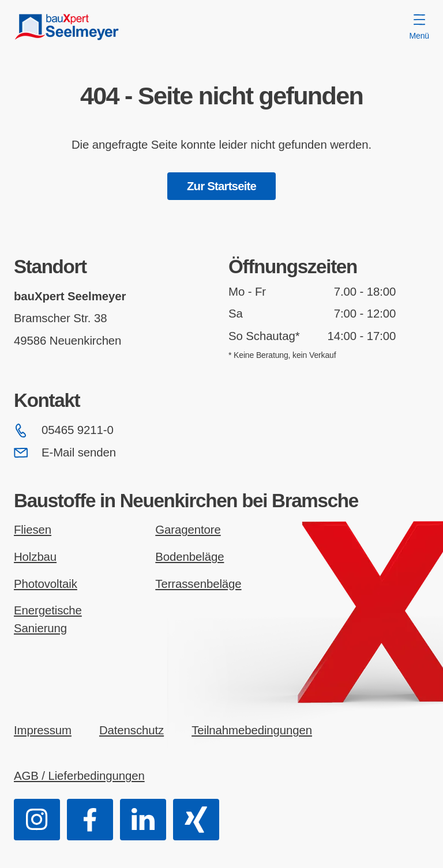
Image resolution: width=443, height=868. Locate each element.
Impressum (43, 730)
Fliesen (33, 530)
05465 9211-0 (64, 431)
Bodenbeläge (189, 557)
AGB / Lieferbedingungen (79, 776)
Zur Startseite (221, 186)
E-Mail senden (65, 452)
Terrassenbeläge (198, 584)
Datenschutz (132, 730)
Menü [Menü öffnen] (419, 27)
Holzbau (35, 557)
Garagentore (188, 530)
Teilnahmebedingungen (252, 730)
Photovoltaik (46, 584)
